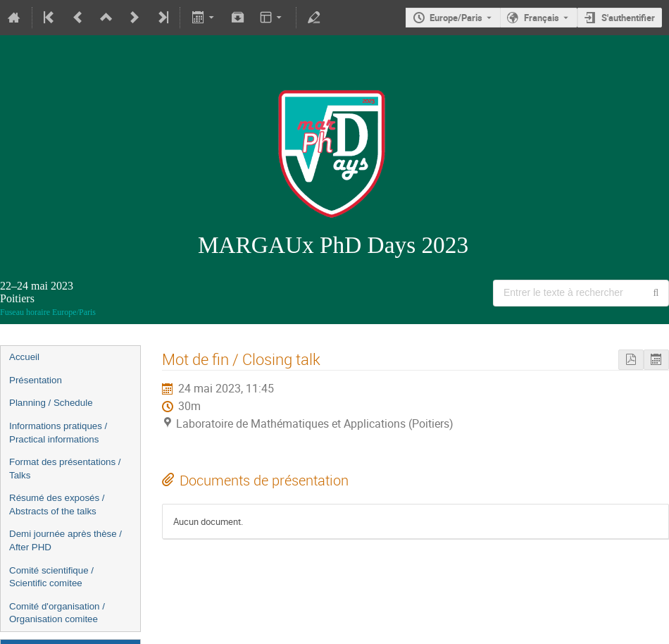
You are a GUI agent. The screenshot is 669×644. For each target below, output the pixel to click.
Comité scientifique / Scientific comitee (51, 577)
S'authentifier (628, 18)
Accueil (24, 357)
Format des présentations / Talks (65, 469)
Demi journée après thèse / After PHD (65, 540)
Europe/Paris (456, 18)
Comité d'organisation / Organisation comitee (57, 613)
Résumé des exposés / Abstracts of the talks (57, 504)
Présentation (36, 380)
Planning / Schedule (51, 403)
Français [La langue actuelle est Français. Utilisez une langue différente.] (542, 18)
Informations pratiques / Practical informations (58, 433)
